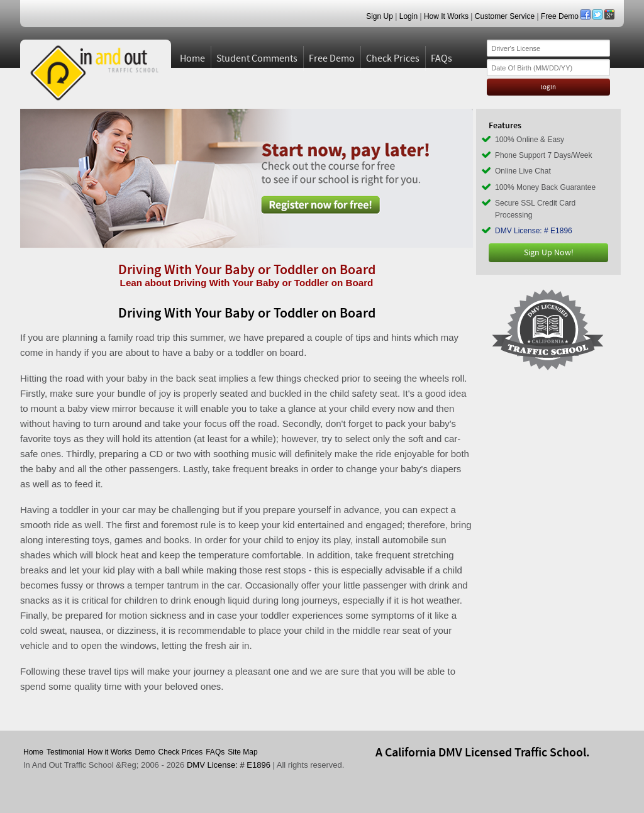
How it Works (109, 752)
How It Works (446, 16)
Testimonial (65, 752)
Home (192, 58)
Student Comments (257, 58)
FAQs (441, 58)
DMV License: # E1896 (534, 231)
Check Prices (393, 58)
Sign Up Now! (549, 253)
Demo (145, 752)
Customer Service (505, 16)
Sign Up (380, 16)
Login (408, 16)
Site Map (242, 752)
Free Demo (560, 16)
